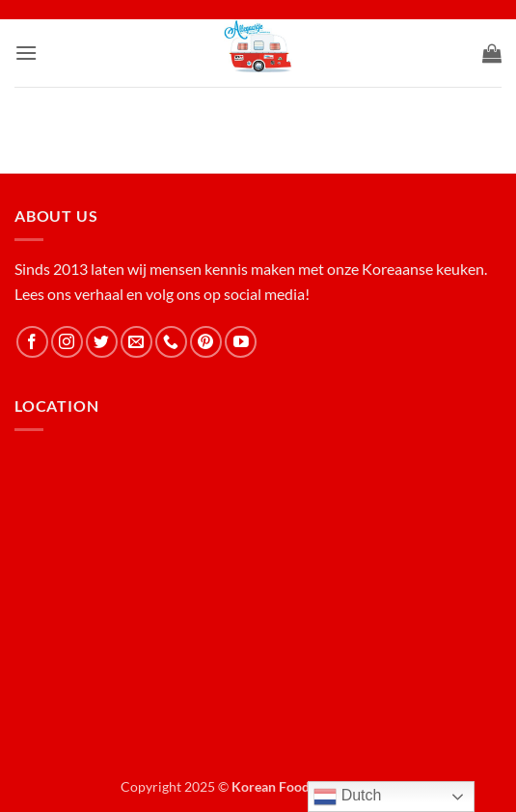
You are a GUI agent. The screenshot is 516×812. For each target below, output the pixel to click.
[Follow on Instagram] (67, 342)
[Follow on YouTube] (241, 342)
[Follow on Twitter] (102, 342)
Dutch (347, 797)
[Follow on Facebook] (32, 342)
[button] (26, 53)
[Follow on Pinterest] (206, 342)
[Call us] (171, 342)
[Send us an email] (136, 342)
